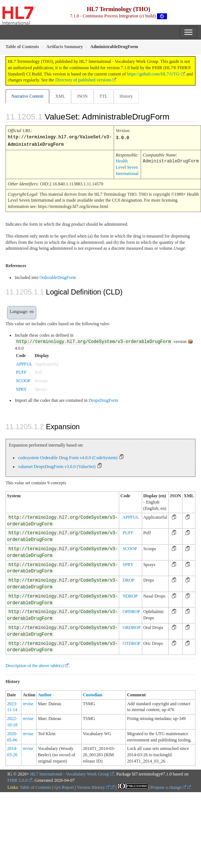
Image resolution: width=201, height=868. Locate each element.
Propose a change (168, 787)
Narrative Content (27, 96)
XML (60, 96)
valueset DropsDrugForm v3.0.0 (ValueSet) (57, 466)
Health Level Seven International (127, 166)
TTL (104, 96)
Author (45, 694)
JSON (82, 96)
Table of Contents (35, 787)
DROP (128, 579)
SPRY (21, 388)
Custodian (93, 694)
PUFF (21, 371)
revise (28, 703)
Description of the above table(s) (35, 665)
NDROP (130, 595)
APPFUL (24, 363)
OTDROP (131, 643)
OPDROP (131, 611)
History (126, 96)
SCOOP (23, 380)
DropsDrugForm (103, 400)
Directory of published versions (83, 80)
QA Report (64, 787)
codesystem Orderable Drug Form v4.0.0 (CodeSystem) (68, 457)
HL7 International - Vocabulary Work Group (70, 773)
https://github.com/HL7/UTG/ (154, 74)
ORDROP (132, 627)
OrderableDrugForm (58, 277)
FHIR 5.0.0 (17, 780)
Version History (93, 787)
